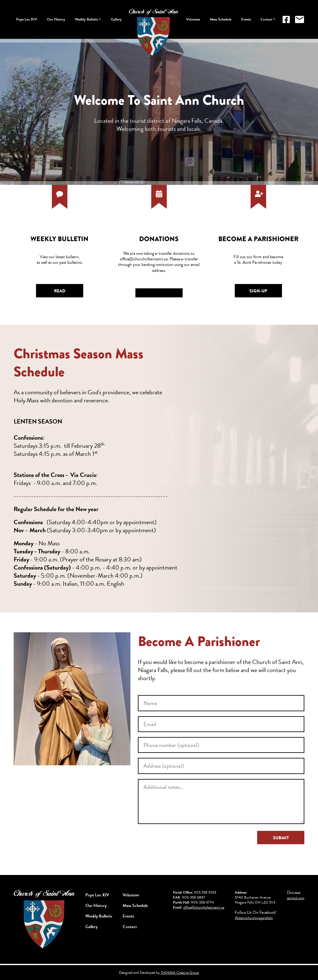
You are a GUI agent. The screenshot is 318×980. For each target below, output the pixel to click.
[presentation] (185, 843)
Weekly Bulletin (86, 19)
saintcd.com (296, 898)
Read (60, 291)
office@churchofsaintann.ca (204, 907)
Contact (266, 19)
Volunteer (193, 19)
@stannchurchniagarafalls (254, 918)
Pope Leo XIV (27, 19)
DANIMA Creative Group (180, 973)
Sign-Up (258, 291)
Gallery (116, 19)
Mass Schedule (221, 19)
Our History (56, 19)
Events (246, 19)
